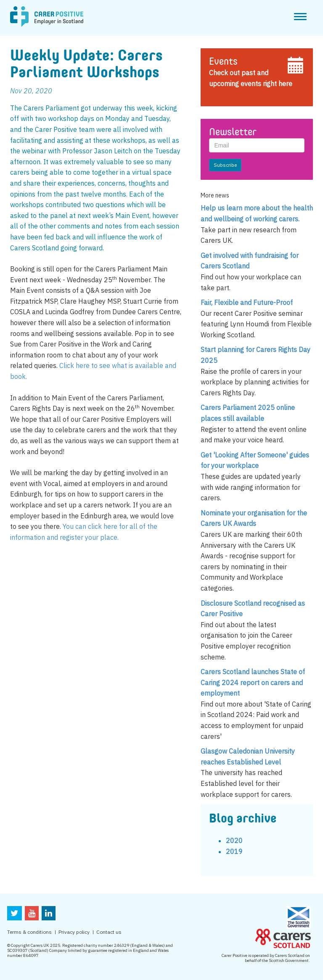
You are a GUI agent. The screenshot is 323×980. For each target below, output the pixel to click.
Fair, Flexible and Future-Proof (247, 302)
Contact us (109, 932)
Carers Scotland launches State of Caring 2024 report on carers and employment (253, 682)
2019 (234, 851)
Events (223, 62)
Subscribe (225, 165)
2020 (234, 841)
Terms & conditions (29, 932)
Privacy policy (74, 932)
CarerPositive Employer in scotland (47, 17)
